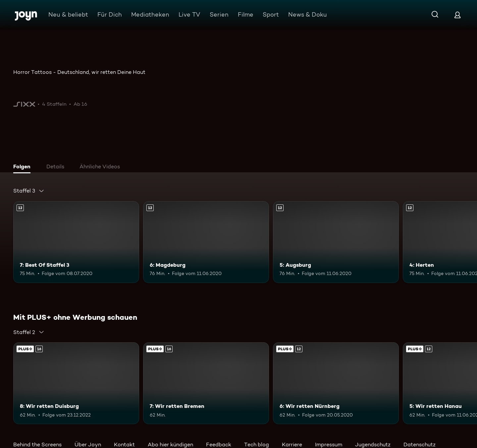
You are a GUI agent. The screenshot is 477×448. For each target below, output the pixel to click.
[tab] (24, 167)
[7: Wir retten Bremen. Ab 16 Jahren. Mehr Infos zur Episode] (206, 383)
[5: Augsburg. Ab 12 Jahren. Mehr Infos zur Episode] (336, 242)
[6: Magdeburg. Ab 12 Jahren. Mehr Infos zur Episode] (206, 242)
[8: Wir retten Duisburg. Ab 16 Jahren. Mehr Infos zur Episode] (76, 383)
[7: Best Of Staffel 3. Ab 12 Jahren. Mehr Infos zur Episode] (76, 242)
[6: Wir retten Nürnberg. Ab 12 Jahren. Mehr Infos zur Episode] (336, 383)
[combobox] (29, 191)
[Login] (457, 15)
